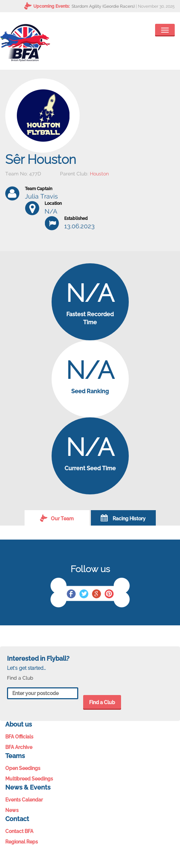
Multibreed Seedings (29, 779)
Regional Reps (22, 842)
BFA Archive (19, 747)
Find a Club (102, 702)
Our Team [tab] (57, 518)
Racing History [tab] (123, 518)
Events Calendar (24, 800)
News (12, 810)
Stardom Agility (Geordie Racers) (103, 6)
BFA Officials (19, 737)
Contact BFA (19, 831)
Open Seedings (23, 768)
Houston (99, 174)
